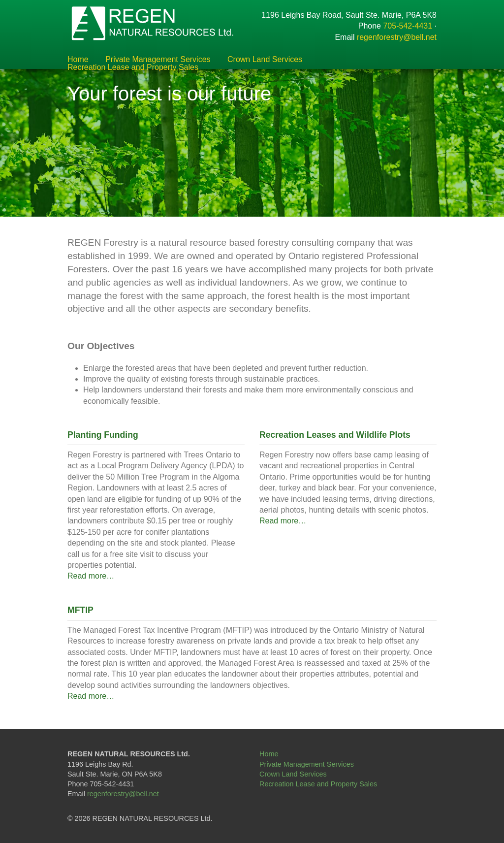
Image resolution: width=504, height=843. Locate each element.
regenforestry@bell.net (397, 37)
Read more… (91, 576)
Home (78, 60)
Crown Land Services (265, 60)
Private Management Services (158, 60)
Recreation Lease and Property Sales (133, 67)
